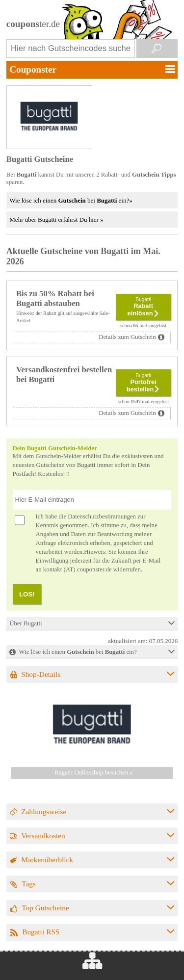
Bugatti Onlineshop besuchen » (94, 773)
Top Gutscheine (45, 908)
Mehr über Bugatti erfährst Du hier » (56, 219)
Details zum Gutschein (127, 337)
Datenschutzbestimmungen (102, 516)
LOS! (27, 594)
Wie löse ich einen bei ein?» (71, 200)
